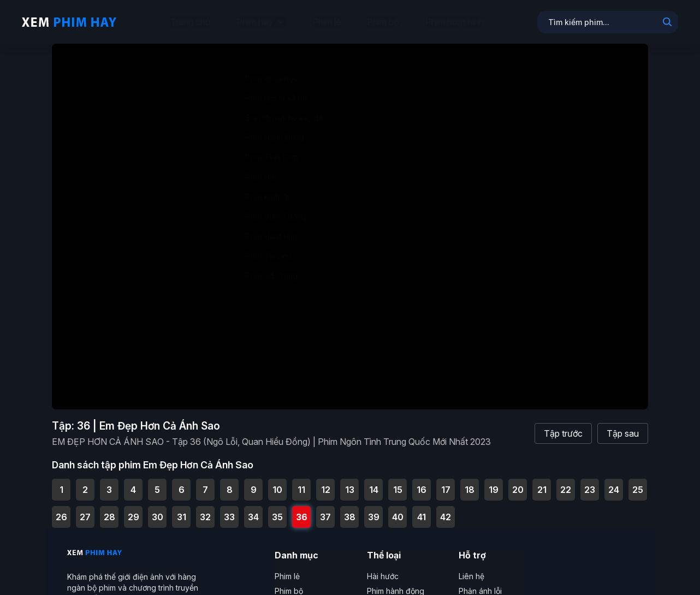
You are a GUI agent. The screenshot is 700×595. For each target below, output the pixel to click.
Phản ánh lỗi (480, 584)
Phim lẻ (327, 22)
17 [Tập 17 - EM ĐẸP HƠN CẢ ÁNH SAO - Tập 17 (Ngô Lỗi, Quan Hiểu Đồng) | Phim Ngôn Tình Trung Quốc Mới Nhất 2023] (446, 483)
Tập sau (623, 427)
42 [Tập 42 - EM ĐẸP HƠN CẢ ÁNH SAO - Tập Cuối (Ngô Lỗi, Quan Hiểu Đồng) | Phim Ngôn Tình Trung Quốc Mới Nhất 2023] (446, 510)
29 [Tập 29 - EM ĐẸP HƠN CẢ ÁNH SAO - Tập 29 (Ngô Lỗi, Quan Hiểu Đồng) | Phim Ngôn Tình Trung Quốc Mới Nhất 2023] (134, 510)
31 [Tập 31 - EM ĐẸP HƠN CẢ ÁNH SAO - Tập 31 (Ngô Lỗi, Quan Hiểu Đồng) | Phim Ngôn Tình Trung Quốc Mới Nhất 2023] (182, 510)
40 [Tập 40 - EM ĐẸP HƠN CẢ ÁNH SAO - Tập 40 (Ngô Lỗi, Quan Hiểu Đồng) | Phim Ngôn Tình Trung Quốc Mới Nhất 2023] (398, 510)
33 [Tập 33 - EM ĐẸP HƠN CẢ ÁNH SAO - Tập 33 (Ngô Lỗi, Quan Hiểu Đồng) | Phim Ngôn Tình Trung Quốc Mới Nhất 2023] (229, 510)
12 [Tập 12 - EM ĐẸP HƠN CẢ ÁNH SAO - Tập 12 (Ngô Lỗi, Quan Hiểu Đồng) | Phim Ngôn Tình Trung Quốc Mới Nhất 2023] (326, 483)
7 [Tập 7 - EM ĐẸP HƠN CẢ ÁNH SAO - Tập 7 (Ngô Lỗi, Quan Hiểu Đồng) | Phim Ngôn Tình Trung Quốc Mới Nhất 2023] (205, 483)
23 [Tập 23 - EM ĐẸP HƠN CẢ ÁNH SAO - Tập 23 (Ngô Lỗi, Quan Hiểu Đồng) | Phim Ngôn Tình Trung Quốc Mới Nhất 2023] (590, 483)
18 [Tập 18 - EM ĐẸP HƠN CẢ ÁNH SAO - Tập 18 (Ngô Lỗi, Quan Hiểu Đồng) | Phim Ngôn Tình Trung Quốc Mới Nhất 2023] (470, 483)
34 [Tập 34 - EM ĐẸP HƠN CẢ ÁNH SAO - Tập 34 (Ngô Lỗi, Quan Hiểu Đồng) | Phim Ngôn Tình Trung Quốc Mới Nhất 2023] (253, 510)
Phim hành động (396, 584)
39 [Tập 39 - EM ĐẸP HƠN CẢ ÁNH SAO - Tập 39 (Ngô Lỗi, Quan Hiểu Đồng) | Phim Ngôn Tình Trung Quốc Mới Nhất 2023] (374, 510)
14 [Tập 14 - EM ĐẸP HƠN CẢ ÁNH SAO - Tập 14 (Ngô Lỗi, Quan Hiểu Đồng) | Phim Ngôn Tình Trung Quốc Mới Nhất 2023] (374, 483)
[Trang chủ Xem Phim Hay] (69, 22)
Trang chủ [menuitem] (190, 22)
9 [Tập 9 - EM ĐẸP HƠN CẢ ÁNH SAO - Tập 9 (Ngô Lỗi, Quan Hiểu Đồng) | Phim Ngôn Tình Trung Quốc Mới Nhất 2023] (254, 483)
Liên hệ (471, 570)
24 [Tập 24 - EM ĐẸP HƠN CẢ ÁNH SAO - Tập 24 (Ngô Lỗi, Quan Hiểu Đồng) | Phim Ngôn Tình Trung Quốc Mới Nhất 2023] (614, 483)
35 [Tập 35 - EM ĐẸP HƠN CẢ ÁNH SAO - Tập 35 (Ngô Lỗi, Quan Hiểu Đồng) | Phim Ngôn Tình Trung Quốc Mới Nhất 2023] (277, 510)
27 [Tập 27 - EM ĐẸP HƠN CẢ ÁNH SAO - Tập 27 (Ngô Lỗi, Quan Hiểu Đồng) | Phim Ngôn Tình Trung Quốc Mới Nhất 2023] (85, 510)
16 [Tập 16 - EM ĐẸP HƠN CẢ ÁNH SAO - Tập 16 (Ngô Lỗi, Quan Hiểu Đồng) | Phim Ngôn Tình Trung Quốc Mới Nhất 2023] (422, 483)
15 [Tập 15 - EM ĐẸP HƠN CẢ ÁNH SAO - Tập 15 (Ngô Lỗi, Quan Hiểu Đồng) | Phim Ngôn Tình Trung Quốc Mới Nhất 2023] (398, 483)
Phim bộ (383, 22)
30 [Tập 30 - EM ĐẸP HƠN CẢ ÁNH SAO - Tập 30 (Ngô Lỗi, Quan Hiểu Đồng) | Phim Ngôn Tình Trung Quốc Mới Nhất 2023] (158, 510)
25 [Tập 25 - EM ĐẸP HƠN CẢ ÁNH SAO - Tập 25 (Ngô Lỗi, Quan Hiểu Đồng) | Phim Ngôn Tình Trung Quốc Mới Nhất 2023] (638, 483)
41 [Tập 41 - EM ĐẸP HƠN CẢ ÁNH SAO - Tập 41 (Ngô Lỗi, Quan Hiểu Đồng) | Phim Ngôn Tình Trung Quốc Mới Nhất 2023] (422, 510)
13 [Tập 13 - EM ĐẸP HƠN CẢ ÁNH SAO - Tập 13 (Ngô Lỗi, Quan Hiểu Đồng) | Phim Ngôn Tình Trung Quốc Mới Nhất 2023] (350, 483)
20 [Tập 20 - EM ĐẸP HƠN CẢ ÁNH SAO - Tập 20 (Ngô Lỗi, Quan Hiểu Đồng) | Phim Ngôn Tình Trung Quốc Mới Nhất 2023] (518, 483)
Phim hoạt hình (455, 22)
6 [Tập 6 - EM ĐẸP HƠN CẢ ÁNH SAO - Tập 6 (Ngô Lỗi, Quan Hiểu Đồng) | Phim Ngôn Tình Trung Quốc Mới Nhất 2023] (182, 483)
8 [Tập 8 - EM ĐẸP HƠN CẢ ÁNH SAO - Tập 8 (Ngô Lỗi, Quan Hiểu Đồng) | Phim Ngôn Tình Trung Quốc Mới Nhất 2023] (230, 483)
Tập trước (563, 427)
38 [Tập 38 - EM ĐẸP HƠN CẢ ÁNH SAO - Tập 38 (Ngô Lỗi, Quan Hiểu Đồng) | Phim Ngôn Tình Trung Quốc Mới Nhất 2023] (350, 510)
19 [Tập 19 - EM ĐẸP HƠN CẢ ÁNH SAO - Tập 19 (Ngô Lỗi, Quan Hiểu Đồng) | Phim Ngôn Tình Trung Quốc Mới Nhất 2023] (494, 483)
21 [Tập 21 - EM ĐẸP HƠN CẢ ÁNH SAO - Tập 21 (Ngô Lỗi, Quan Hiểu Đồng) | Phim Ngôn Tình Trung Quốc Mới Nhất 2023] (542, 483)
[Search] (667, 23)
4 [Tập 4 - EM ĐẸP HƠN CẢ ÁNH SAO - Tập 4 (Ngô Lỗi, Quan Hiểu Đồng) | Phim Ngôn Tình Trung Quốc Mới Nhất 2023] (133, 483)
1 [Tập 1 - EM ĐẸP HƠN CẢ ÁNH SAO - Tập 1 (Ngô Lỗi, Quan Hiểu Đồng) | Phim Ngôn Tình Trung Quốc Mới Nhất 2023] (61, 483)
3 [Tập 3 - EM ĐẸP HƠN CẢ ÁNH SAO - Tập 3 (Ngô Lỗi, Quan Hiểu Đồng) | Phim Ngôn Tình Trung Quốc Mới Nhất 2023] (109, 483)
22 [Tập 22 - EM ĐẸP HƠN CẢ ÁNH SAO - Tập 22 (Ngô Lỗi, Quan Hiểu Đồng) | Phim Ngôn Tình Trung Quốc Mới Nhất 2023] (566, 483)
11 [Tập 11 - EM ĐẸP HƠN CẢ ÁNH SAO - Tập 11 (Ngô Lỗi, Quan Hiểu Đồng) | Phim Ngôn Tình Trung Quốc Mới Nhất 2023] (301, 483)
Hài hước (383, 570)
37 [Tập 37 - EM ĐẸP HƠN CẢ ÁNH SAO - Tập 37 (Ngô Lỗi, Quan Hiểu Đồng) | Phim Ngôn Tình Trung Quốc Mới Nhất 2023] (325, 510)
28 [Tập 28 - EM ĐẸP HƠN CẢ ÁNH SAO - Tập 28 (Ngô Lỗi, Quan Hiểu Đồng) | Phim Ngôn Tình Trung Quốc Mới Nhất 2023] (109, 510)
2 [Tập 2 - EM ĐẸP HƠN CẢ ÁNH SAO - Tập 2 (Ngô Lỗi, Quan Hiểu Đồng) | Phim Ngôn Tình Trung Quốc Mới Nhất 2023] (85, 483)
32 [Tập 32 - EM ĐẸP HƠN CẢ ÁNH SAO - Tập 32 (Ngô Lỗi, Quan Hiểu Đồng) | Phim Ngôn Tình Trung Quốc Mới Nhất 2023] (205, 510)
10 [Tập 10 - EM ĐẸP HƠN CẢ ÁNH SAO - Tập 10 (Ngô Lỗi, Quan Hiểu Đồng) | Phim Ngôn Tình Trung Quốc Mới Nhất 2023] (277, 483)
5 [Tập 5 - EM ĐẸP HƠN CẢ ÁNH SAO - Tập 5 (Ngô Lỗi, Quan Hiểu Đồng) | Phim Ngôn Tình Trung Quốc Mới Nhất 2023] (157, 483)
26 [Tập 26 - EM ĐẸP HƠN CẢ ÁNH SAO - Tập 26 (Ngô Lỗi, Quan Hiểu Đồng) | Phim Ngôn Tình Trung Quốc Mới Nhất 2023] (61, 510)
